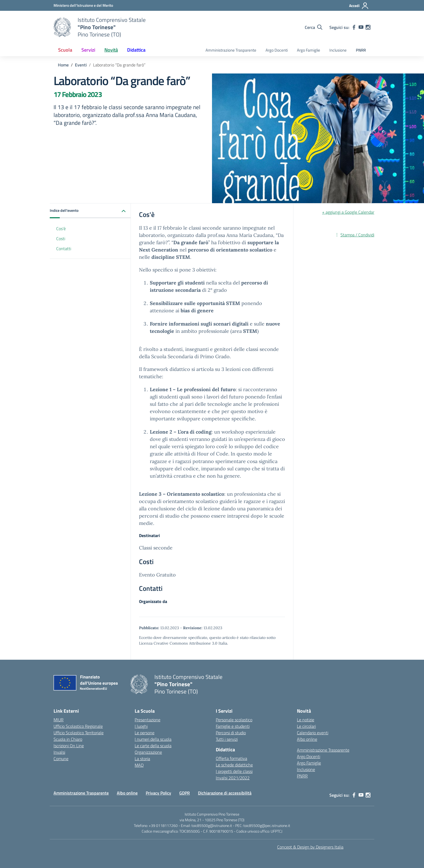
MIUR (59, 720)
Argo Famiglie (309, 50)
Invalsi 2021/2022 (233, 778)
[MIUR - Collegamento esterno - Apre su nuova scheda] (83, 5)
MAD (139, 765)
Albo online (307, 739)
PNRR (361, 50)
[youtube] (361, 27)
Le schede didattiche (234, 765)
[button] (90, 211)
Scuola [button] (65, 50)
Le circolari (306, 726)
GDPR (185, 793)
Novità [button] (111, 50)
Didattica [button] (136, 50)
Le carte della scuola (153, 746)
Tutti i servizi (227, 739)
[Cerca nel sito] (314, 27)
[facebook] (354, 27)
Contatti (64, 249)
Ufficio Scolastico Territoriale (79, 733)
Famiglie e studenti (233, 726)
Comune (61, 759)
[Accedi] (359, 6)
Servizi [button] (88, 50)
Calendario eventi (313, 733)
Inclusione (338, 50)
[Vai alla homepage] (62, 27)
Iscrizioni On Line (69, 746)
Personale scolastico (234, 720)
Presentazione (148, 720)
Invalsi (59, 752)
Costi (61, 239)
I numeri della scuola (153, 739)
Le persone (145, 733)
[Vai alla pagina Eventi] (81, 65)
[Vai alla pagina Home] (63, 65)
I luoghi (141, 726)
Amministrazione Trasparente (231, 50)
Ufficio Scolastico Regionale (78, 726)
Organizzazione (148, 752)
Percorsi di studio (231, 733)
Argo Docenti (277, 50)
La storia (142, 759)
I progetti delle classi (234, 771)
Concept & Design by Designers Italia (310, 847)
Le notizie (306, 720)
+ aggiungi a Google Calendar (348, 212)
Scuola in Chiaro (68, 739)
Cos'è (61, 229)
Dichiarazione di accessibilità (225, 793)
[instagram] (368, 27)
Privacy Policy (158, 793)
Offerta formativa (231, 758)
